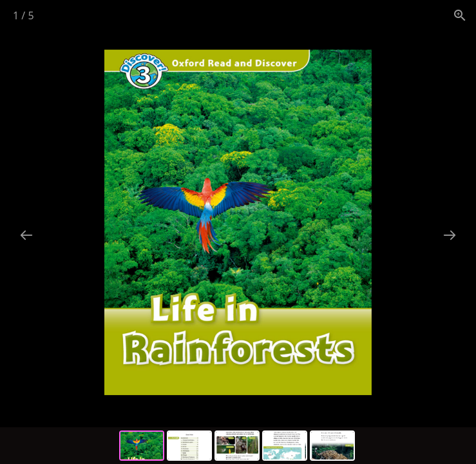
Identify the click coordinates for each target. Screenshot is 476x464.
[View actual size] (460, 15)
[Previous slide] (26, 235)
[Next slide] (450, 235)
